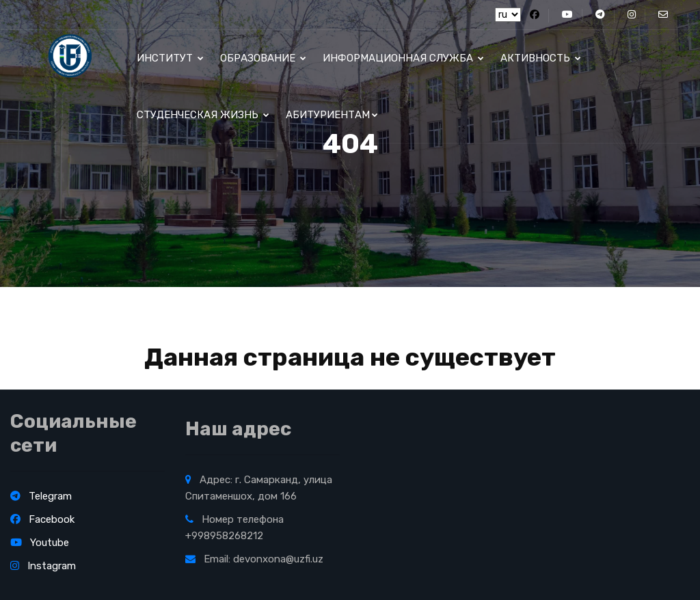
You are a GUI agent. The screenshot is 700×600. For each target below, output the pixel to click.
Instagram (43, 566)
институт (170, 58)
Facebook (42, 519)
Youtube (40, 543)
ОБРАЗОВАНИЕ (263, 58)
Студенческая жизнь (203, 115)
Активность (541, 58)
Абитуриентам (332, 115)
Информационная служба (403, 58)
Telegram (41, 496)
